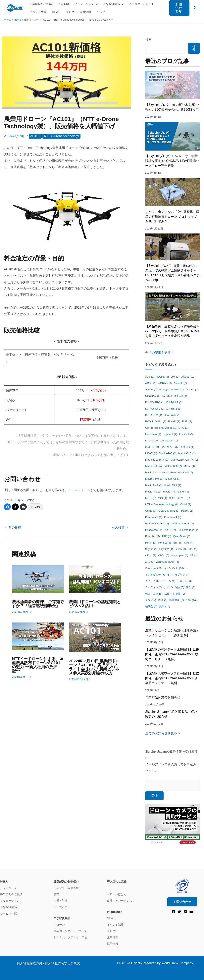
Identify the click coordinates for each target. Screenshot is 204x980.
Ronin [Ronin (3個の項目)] (151, 543)
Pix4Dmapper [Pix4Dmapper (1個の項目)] (188, 530)
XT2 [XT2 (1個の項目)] (150, 562)
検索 (148, 40)
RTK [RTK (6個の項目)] (178, 543)
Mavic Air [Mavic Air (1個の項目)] (173, 479)
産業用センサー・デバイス (70, 931)
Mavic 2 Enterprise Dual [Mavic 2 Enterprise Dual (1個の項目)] (177, 473)
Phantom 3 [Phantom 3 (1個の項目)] (154, 517)
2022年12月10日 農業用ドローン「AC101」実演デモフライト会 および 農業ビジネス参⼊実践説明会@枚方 (94, 667)
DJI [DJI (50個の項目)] (167, 396)
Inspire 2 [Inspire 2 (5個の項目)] (186, 434)
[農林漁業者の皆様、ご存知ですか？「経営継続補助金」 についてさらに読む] (38, 579)
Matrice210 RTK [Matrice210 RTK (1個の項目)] (157, 460)
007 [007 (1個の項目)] (175, 377)
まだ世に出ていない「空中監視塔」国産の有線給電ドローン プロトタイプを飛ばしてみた (172, 217)
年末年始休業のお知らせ (163, 697)
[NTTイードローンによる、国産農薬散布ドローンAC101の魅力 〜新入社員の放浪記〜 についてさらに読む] (38, 636)
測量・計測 (61, 901)
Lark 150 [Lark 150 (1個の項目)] (187, 447)
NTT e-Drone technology (61, 136)
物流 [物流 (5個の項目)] (163, 600)
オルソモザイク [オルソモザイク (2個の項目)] (178, 575)
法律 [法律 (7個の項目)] (169, 594)
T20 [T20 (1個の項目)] (193, 549)
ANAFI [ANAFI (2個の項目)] (151, 390)
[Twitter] (15, 507)
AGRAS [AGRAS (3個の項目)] (165, 383)
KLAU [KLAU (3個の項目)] (172, 447)
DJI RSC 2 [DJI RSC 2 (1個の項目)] (154, 415)
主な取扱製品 (113, 4)
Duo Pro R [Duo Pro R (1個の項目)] (172, 415)
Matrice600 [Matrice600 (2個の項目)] (173, 466)
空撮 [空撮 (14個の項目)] (191, 600)
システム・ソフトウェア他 (70, 937)
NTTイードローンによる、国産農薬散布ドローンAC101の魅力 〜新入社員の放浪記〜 (38, 665)
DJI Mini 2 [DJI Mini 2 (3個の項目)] (174, 402)
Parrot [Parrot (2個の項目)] (187, 511)
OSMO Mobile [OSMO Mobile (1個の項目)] (169, 511)
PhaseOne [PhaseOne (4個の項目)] (154, 530)
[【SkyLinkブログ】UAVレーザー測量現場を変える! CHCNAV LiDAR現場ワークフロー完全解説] (173, 136)
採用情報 (113, 944)
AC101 (35, 136)
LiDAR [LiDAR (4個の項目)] (151, 454)
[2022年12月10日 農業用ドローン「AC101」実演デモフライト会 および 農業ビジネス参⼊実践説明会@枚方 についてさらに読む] (95, 637)
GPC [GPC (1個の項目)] (183, 428)
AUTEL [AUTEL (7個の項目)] (192, 390)
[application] (96, 4)
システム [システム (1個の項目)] (168, 581)
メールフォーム (79, 490)
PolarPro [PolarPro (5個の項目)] (153, 536)
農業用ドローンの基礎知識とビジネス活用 (95, 604)
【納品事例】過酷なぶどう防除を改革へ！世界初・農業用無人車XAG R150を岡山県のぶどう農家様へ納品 (172, 331)
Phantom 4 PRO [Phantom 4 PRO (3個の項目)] (157, 524)
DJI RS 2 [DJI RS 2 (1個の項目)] (174, 409)
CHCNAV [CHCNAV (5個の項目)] (153, 396)
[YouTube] (191, 912)
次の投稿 (120, 528)
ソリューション (86, 4)
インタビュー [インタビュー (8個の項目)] (155, 575)
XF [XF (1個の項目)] (194, 556)
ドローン (59, 925)
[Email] (23, 507)
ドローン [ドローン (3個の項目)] (184, 581)
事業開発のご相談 (41, 4)
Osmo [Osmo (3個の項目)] (151, 511)
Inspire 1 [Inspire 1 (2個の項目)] (170, 434)
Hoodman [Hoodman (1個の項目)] (153, 434)
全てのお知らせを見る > (163, 733)
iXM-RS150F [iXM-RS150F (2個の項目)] (155, 447)
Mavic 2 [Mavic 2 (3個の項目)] (152, 473)
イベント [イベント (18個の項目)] (176, 568)
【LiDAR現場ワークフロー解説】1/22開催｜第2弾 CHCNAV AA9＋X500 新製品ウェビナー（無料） (172, 678)
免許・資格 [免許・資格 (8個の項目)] (154, 594)
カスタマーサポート (143, 4)
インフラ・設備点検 (66, 888)
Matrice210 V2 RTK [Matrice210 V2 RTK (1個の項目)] (184, 460)
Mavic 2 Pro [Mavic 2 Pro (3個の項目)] (154, 479)
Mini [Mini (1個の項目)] (163, 498)
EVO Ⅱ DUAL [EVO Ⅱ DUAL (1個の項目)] (156, 422)
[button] (179, 8)
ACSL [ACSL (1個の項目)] (151, 383)
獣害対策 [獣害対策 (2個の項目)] (177, 600)
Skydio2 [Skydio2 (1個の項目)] (166, 549)
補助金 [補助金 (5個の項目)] (151, 607)
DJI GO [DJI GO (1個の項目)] (180, 396)
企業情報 (113, 937)
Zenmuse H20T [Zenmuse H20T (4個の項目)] (167, 562)
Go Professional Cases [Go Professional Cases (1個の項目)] (161, 428)
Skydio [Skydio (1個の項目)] (151, 549)
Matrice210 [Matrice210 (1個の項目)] (187, 454)
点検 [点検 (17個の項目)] (151, 600)
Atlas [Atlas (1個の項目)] (164, 390)
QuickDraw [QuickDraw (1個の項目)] (182, 536)
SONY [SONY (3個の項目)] (181, 549)
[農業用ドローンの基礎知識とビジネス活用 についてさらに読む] (95, 579)
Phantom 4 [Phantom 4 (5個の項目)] (173, 517)
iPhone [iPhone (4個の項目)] (152, 441)
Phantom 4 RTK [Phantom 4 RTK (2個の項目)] (182, 524)
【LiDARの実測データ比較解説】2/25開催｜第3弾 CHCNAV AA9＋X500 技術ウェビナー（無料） (172, 654)
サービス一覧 (8, 913)
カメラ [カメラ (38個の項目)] (152, 581)
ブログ (70, 12)
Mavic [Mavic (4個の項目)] (189, 466)
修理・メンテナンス (120, 901)
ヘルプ (101, 12)
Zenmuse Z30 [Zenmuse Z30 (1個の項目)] (156, 568)
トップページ (8, 888)
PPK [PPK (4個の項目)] (166, 536)
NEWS (56, 12)
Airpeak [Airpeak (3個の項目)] (180, 383)
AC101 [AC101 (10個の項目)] (188, 377)
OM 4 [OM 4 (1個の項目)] (186, 505)
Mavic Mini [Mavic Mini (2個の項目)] (173, 485)
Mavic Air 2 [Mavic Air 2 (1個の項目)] (154, 485)
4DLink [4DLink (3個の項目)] (163, 377)
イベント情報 (38, 12)
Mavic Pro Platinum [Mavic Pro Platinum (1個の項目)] (177, 492)
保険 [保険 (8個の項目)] (179, 588)
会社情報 (85, 12)
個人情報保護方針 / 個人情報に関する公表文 (49, 963)
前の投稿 (13, 528)
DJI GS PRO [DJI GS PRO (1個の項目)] (155, 402)
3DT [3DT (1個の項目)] (150, 377)
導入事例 (63, 4)
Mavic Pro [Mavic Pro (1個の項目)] (153, 492)
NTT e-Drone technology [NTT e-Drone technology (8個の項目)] (162, 505)
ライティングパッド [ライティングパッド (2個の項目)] (159, 588)
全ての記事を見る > (159, 353)
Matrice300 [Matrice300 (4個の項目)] (154, 466)
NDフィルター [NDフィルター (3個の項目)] (179, 498)
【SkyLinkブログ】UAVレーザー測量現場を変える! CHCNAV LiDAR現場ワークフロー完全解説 (172, 161)
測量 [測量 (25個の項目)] (181, 594)
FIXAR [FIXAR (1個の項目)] (174, 422)
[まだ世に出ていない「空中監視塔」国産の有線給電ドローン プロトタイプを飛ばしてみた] (173, 192)
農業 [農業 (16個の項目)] (165, 607)
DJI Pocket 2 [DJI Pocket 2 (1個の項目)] (155, 409)
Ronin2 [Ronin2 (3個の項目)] (165, 543)
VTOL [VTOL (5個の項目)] (164, 556)
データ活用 (61, 907)
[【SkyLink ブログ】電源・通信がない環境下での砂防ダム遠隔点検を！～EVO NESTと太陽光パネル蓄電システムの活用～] (173, 247)
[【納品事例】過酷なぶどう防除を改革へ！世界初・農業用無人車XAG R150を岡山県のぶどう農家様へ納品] (173, 306)
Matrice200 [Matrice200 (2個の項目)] (168, 454)
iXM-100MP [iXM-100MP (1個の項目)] (169, 441)
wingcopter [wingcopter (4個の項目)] (179, 556)
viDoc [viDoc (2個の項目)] (151, 556)
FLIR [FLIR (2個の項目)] (187, 422)
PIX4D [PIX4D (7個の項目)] (170, 530)
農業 (56, 894)
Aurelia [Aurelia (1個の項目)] (177, 390)
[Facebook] (7, 507)
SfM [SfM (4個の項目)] (189, 543)
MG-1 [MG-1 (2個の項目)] (151, 498)
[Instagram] (185, 912)
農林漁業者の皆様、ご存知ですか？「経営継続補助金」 (38, 604)
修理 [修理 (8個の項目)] (191, 588)
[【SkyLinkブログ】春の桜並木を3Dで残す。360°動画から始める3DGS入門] (173, 85)
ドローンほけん (117, 894)
